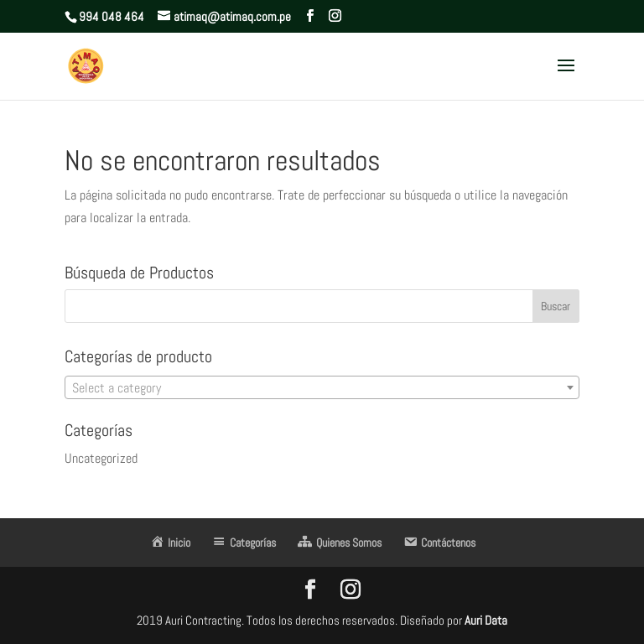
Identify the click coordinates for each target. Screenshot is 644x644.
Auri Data (485, 620)
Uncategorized (101, 458)
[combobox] (322, 387)
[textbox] (322, 388)
